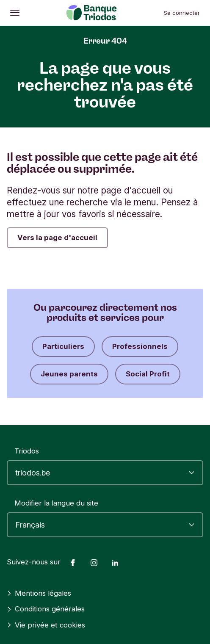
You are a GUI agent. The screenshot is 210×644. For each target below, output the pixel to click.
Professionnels (140, 346)
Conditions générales (46, 609)
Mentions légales (39, 593)
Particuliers (63, 346)
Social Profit (148, 374)
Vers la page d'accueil (57, 238)
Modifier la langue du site (56, 503)
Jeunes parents (69, 374)
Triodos (27, 451)
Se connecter (182, 13)
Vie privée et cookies (46, 625)
